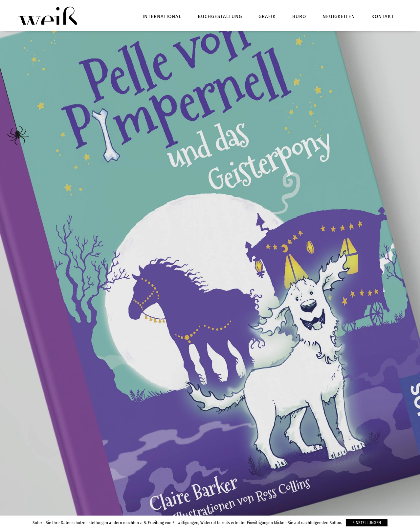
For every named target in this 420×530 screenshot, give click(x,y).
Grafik (267, 16)
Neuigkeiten (339, 16)
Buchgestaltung (220, 16)
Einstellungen (367, 523)
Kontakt (383, 16)
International (162, 16)
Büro (299, 16)
